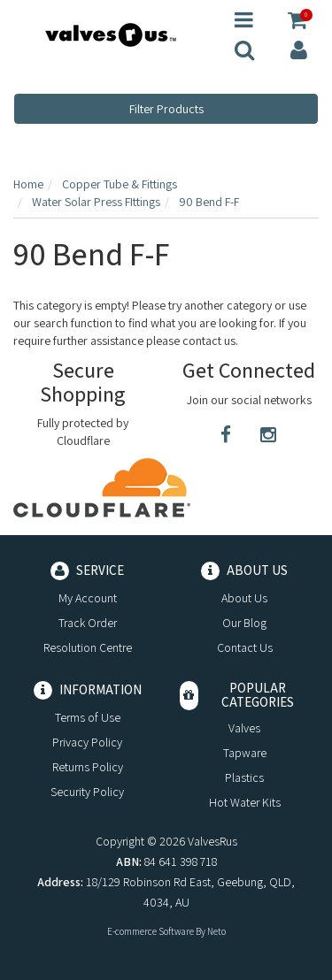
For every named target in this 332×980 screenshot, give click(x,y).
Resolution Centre (88, 647)
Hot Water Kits (245, 802)
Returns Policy (88, 767)
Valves (244, 728)
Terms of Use (88, 717)
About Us (244, 598)
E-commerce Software (151, 931)
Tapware (245, 753)
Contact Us (245, 647)
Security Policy (87, 792)
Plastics (244, 777)
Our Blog (244, 623)
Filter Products (166, 109)
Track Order (88, 623)
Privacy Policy (87, 742)
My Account (88, 598)
